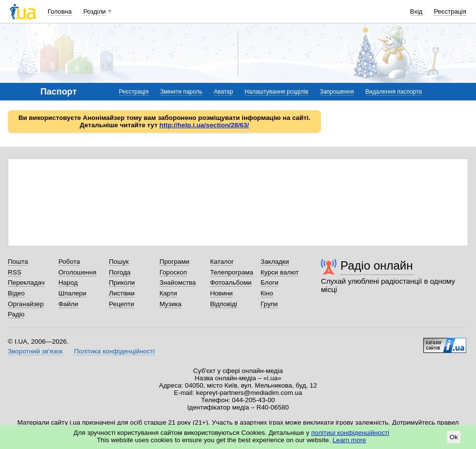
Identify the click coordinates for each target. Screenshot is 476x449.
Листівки (122, 293)
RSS (15, 272)
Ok (454, 437)
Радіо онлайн (377, 265)
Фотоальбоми (231, 283)
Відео (16, 293)
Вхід (416, 11)
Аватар (224, 92)
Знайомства (178, 283)
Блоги (269, 283)
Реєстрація (450, 11)
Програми (174, 262)
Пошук (119, 262)
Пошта (18, 262)
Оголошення (78, 272)
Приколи (122, 283)
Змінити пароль (181, 92)
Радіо (16, 314)
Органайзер (26, 304)
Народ (68, 283)
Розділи (95, 11)
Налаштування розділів (277, 92)
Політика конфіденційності (114, 351)
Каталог (222, 262)
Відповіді (224, 304)
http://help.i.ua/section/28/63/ (204, 125)
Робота (69, 262)
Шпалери (72, 293)
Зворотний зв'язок (35, 351)
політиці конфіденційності (350, 433)
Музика (170, 304)
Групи (269, 304)
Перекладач (26, 283)
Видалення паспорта (394, 92)
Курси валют (279, 272)
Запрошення (337, 92)
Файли (69, 304)
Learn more (349, 440)
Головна (60, 11)
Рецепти (121, 304)
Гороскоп (173, 272)
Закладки (275, 262)
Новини (222, 293)
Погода (119, 272)
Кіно (267, 293)
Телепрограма (232, 272)
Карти (168, 293)
